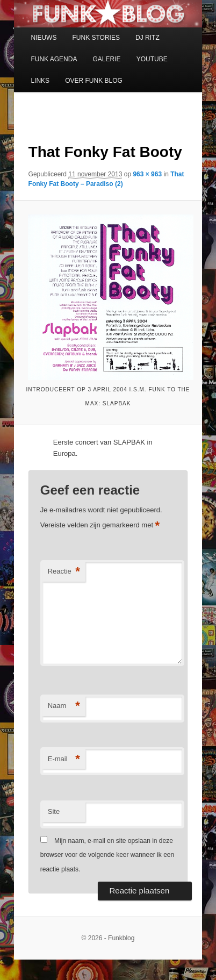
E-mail (64, 759)
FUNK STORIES (96, 38)
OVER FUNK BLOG (94, 81)
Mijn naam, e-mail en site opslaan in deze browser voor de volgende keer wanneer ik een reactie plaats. (107, 855)
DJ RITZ (147, 38)
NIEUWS (44, 38)
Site (54, 811)
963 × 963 (147, 174)
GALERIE (107, 59)
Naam (64, 706)
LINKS (40, 81)
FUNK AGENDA (54, 59)
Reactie (64, 572)
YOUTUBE (152, 59)
